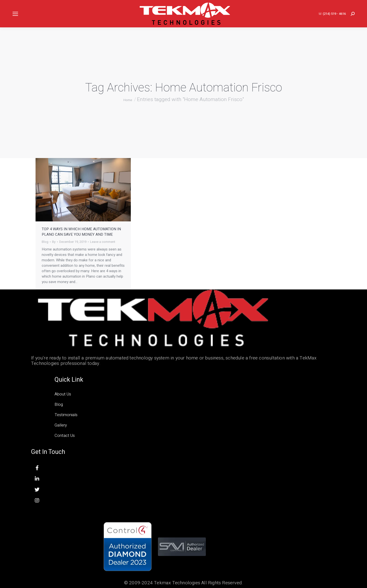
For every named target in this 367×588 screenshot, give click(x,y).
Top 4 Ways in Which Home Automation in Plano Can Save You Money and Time (81, 232)
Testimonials (66, 415)
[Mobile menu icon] (15, 14)
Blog (45, 242)
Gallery (61, 425)
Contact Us (65, 436)
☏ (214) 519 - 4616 (332, 14)
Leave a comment (103, 242)
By (54, 242)
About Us (63, 394)
